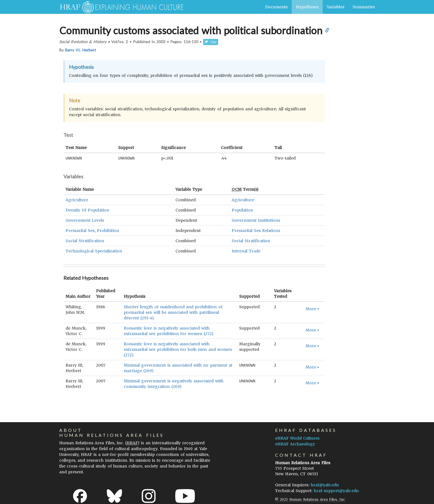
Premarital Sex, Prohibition (92, 230)
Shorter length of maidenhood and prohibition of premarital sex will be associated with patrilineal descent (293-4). (173, 312)
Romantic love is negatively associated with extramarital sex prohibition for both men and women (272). (178, 349)
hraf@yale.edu (325, 485)
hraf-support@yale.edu (336, 490)
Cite (211, 42)
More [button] (312, 309)
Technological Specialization (94, 251)
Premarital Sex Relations (256, 230)
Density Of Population (87, 210)
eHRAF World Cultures (297, 438)
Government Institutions (256, 220)
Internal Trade (246, 251)
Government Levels (85, 220)
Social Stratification (85, 241)
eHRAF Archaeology (295, 444)
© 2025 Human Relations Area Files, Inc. (310, 499)
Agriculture (77, 200)
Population (242, 210)
